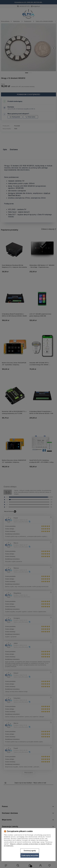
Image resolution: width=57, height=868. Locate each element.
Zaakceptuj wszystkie (30, 855)
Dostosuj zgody (30, 851)
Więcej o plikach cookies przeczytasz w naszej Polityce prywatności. (28, 845)
